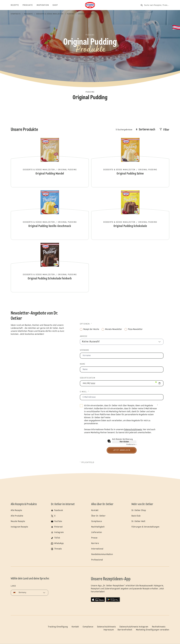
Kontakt (95, 510)
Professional (97, 560)
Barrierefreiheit (125, 630)
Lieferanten (97, 532)
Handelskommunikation (102, 554)
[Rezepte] (17, 5)
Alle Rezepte (16, 510)
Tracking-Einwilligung (58, 627)
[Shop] (57, 5)
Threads (58, 549)
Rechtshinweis (159, 627)
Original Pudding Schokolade (130, 215)
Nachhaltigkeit (98, 527)
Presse (94, 538)
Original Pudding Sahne (130, 162)
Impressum (109, 630)
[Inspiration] (45, 5)
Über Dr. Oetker (98, 516)
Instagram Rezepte (19, 527)
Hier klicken (124, 442)
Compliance (97, 521)
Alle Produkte (17, 516)
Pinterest (58, 527)
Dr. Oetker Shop (139, 510)
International (97, 549)
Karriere (95, 543)
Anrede (84, 336)
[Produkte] (30, 5)
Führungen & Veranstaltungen (145, 527)
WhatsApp (59, 543)
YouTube (58, 521)
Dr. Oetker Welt (138, 521)
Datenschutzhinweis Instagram (134, 627)
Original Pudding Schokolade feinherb (50, 267)
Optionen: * (86, 324)
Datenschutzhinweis (106, 627)
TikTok (57, 538)
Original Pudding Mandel (50, 162)
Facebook (59, 510)
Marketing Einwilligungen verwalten (153, 630)
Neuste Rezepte (18, 521)
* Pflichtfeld (87, 463)
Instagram (59, 532)
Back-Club (136, 516)
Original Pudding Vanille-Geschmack (50, 215)
